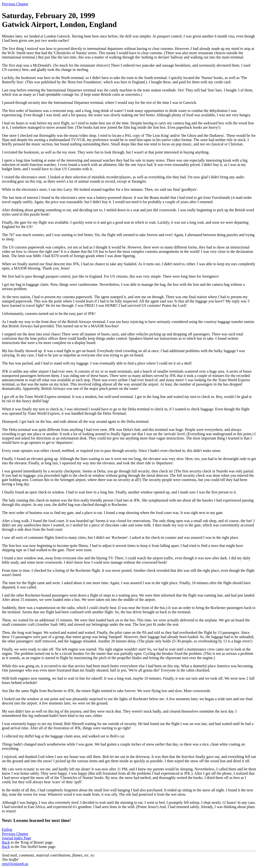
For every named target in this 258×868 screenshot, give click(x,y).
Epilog (7, 829)
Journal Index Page (17, 838)
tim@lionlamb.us (15, 864)
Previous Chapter (15, 4)
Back (6, 842)
